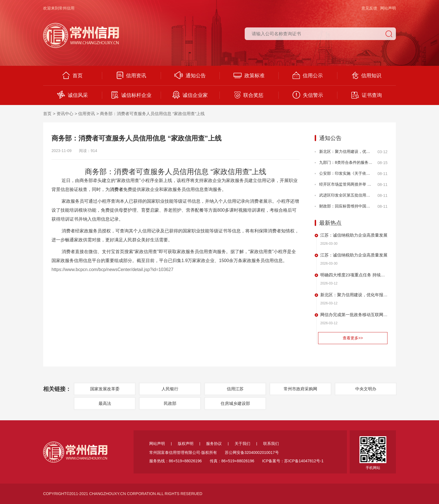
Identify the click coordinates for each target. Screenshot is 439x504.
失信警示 (308, 95)
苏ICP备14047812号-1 (304, 461)
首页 (73, 75)
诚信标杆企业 (131, 95)
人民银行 (170, 389)
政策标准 (249, 76)
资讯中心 (65, 114)
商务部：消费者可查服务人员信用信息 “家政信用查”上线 (152, 114)
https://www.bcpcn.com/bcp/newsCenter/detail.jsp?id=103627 (112, 269)
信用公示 (308, 75)
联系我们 (271, 444)
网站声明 (388, 8)
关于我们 (242, 444)
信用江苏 (235, 389)
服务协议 (214, 444)
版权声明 (186, 444)
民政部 (170, 403)
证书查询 (367, 95)
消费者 (116, 189)
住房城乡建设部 (235, 403)
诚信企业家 (190, 95)
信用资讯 (131, 75)
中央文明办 (366, 389)
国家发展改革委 (105, 389)
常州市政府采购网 (300, 389)
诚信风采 (73, 95)
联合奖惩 (249, 95)
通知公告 (190, 75)
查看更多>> (353, 338)
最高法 (105, 403)
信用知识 (367, 75)
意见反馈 (369, 8)
